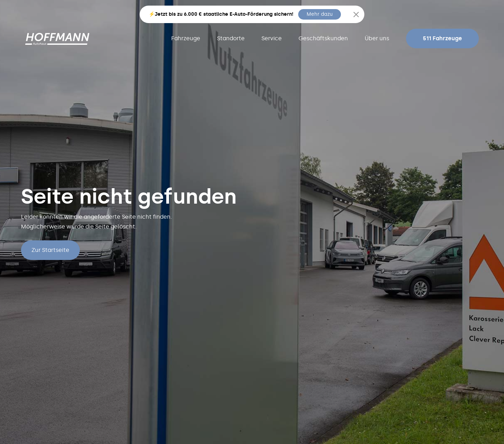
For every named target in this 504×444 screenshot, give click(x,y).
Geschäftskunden (323, 38)
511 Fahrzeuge (442, 38)
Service (272, 38)
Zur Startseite (50, 250)
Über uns (377, 38)
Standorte (231, 38)
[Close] (356, 15)
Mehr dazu (320, 14)
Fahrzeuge (186, 38)
